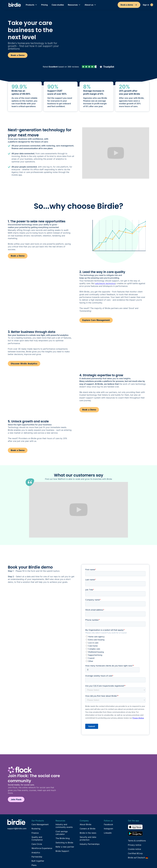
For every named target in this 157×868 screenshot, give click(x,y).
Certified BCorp (135, 853)
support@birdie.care (17, 828)
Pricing (44, 5)
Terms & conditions (137, 841)
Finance (35, 833)
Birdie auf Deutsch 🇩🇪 (138, 858)
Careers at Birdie (88, 829)
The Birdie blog (63, 838)
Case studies (58, 5)
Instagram (108, 829)
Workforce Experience (42, 848)
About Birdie (85, 824)
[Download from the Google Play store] (139, 834)
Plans (34, 865)
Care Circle (37, 844)
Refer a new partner (65, 847)
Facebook (108, 824)
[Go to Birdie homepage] (16, 822)
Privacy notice (135, 845)
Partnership (37, 857)
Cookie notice (134, 849)
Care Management (40, 824)
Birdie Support (62, 851)
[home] (15, 5)
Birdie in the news (88, 833)
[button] (32, 5)
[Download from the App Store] (139, 828)
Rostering (36, 829)
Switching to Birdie (64, 843)
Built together (38, 861)
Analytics (36, 853)
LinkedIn (108, 833)
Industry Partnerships (90, 844)
